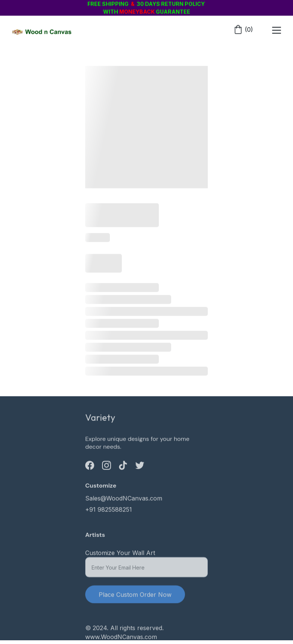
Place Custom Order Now (135, 597)
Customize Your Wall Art (120, 556)
